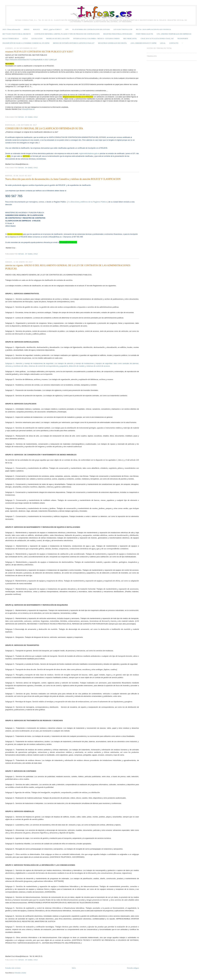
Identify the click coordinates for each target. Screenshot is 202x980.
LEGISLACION (37, 39)
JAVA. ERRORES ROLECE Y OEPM (144, 43)
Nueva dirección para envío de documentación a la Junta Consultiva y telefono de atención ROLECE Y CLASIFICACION (63, 179)
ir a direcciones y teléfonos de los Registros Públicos (88, 202)
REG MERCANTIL (130, 39)
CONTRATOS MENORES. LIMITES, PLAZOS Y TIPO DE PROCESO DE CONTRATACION (67, 34)
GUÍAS (25, 39)
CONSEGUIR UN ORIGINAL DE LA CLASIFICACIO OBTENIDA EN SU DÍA (44, 128)
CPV (67, 29)
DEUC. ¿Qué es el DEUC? (53, 29)
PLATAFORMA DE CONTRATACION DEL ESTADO (91, 29)
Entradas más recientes (13, 968)
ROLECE (37, 29)
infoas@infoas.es (28, 109)
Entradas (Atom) (20, 973)
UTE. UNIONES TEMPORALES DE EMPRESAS (174, 34)
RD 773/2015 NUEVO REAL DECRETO (17, 34)
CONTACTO (174, 43)
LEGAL (163, 43)
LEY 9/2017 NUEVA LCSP (123, 29)
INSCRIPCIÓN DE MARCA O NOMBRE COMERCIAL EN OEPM (26, 43)
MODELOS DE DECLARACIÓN (58, 39)
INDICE (27, 29)
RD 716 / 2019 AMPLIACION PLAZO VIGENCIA (153, 29)
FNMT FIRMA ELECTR (144, 34)
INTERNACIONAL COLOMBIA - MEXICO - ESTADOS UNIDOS (96, 39)
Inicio (74, 968)
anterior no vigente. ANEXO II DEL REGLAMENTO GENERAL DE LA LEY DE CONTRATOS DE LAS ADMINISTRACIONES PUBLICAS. (68, 267)
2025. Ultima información (11, 29)
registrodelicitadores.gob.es (89, 153)
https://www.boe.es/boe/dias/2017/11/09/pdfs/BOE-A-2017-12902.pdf (31, 60)
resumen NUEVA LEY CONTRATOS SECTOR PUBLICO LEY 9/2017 (39, 52)
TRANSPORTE (183, 39)
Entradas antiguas (133, 968)
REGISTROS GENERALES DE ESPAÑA (112, 43)
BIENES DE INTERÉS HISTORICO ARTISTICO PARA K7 (74, 43)
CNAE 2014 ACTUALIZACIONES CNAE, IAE (157, 39)
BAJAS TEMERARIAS (11, 39)
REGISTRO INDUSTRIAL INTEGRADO (118, 34)
